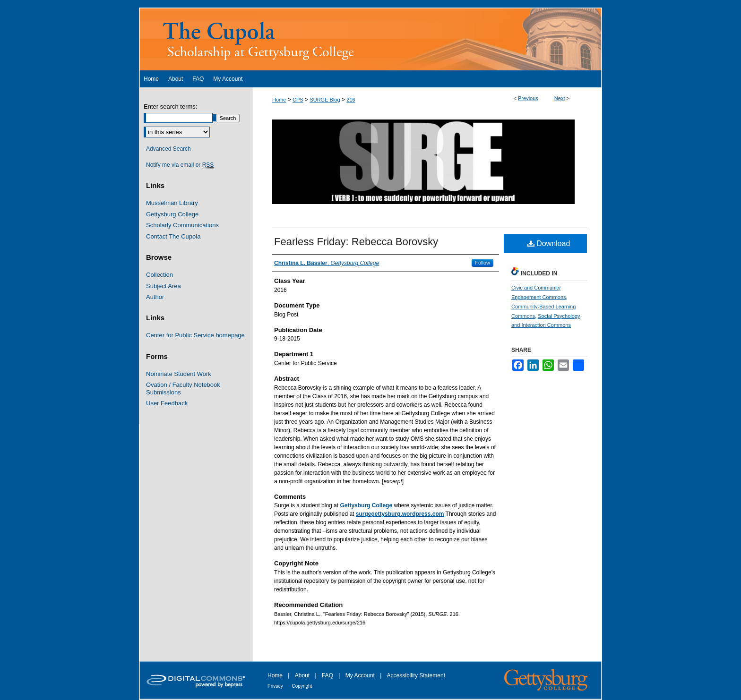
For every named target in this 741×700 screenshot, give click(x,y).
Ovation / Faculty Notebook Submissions (183, 388)
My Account (361, 675)
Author (155, 297)
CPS (298, 100)
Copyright (302, 686)
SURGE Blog (325, 100)
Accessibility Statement (416, 675)
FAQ (328, 675)
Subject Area (164, 286)
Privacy (276, 686)
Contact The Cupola (173, 236)
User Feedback (167, 403)
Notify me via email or (180, 165)
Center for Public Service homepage (195, 335)
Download (549, 243)
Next (560, 98)
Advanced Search (168, 149)
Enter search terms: (170, 107)
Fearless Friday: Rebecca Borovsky (356, 242)
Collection (159, 275)
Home (279, 100)
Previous (528, 98)
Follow (483, 263)
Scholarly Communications (182, 225)
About (303, 675)
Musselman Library (172, 203)
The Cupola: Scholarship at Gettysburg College (370, 39)
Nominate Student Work (179, 374)
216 (351, 100)
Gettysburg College (172, 214)
